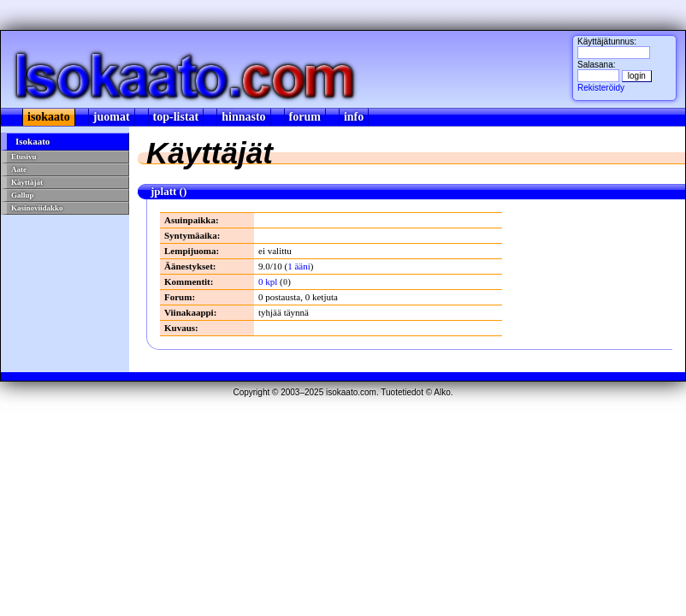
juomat (112, 117)
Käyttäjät (27, 182)
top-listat (176, 117)
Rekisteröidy (601, 88)
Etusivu (24, 157)
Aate (19, 169)
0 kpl (268, 281)
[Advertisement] (65, 277)
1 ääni (299, 266)
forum (305, 117)
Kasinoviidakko (37, 208)
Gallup (23, 195)
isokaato (49, 117)
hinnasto (243, 117)
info (354, 117)
